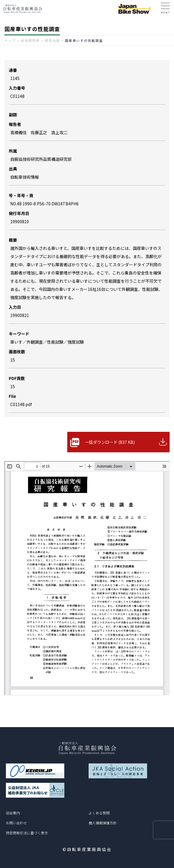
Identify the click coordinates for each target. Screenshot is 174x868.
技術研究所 (30, 40)
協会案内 (13, 813)
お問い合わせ (16, 823)
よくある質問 (99, 813)
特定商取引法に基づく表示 (27, 833)
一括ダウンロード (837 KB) (110, 442)
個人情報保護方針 (103, 823)
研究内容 (52, 40)
